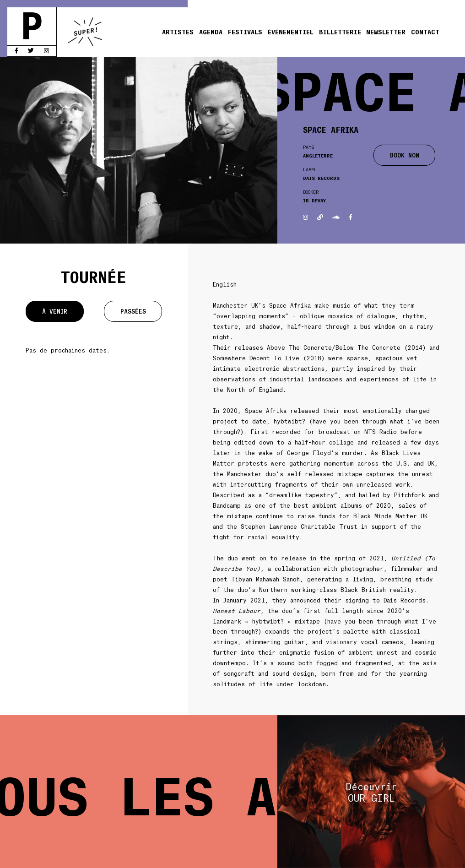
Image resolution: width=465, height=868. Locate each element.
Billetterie (340, 32)
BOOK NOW (405, 155)
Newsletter (386, 32)
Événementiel (291, 32)
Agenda (211, 32)
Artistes (178, 32)
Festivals (245, 32)
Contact (425, 32)
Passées (133, 311)
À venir (55, 311)
